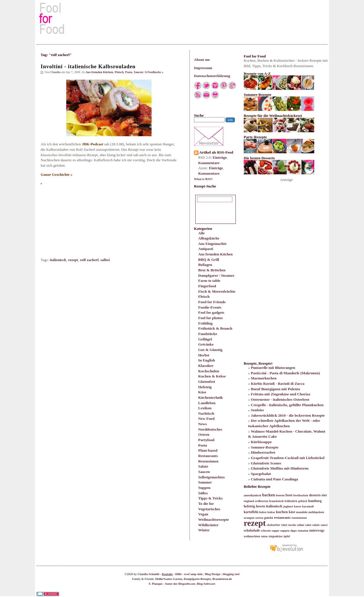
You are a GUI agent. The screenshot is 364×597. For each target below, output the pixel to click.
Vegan (203, 514)
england (249, 501)
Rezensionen (208, 461)
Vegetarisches (209, 509)
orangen (249, 518)
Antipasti (206, 249)
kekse (263, 512)
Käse (202, 392)
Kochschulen (209, 371)
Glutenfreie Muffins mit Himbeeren (280, 468)
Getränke (206, 344)
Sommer (205, 482)
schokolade (252, 530)
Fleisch (204, 297)
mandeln (302, 512)
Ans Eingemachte (212, 244)
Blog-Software (206, 584)
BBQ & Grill (209, 260)
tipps (294, 531)
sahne (301, 525)
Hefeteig (205, 387)
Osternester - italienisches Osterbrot (280, 399)
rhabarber (273, 525)
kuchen (282, 512)
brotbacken (301, 495)
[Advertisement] (182, 18)
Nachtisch (206, 413)
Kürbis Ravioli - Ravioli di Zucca (278, 384)
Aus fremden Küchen (215, 254)
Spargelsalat (261, 474)
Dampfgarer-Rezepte (197, 579)
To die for (206, 504)
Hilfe (178, 574)
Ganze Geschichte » (57, 174)
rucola (292, 525)
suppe (275, 531)
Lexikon (205, 408)
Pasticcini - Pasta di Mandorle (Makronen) (285, 373)
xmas (264, 536)
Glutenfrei (207, 382)
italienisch (58, 260)
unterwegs (317, 530)
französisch (276, 501)
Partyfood (206, 440)
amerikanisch (253, 495)
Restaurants (208, 456)
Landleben (207, 403)
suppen (285, 531)
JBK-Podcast (93, 144)
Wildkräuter (208, 525)
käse (292, 512)
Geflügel (205, 339)
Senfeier (258, 410)
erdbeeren (261, 501)
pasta (268, 518)
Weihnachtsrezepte (214, 519)
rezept (73, 260)
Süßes (203, 493)
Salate (203, 466)
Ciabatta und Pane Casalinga (274, 479)
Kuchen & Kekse (212, 376)
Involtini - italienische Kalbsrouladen (88, 66)
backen (269, 495)
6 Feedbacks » (154, 72)
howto (260, 506)
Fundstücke (208, 334)
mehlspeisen (316, 512)
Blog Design (212, 574)
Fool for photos (210, 318)
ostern (259, 518)
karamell (308, 506)
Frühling (205, 323)
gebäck (303, 501)
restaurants (282, 518)
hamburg (315, 501)
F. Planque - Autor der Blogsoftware (172, 584)
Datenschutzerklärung (212, 76)
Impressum (203, 68)
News (202, 424)
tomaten (303, 531)
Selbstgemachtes (211, 477)
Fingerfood (207, 286)
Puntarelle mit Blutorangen (273, 368)
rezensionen (299, 518)
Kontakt (167, 574)
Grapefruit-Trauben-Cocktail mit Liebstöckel (288, 458)
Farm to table (209, 281)
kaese (298, 506)
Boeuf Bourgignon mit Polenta (275, 389)
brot (289, 495)
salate (316, 525)
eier (324, 495)
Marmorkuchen (264, 378)
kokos (271, 512)
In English (207, 360)
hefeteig (249, 506)
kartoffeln (251, 512)
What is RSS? (203, 179)
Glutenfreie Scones (266, 463)
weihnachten (252, 536)
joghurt (288, 506)
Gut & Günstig (210, 350)
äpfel (287, 536)
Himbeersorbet (263, 452)
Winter (204, 530)
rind (284, 525)
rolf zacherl (89, 260)
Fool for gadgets (211, 312)
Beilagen (205, 265)
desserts (315, 495)
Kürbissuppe (261, 442)
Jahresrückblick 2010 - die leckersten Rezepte (288, 415)
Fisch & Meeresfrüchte (217, 291)
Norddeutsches (210, 429)
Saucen (204, 472)
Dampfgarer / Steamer (216, 275)
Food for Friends (212, 302)
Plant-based (208, 450)
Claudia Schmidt (149, 574)
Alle (201, 233)
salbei (105, 260)
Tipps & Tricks (210, 498)
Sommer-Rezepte (265, 447)
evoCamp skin (193, 574)
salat (308, 525)
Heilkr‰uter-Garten (169, 579)
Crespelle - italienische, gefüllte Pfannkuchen (287, 405)
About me (202, 60)
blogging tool (231, 574)
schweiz (266, 531)
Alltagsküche (209, 238)
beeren (280, 495)
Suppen (204, 488)
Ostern (204, 434)
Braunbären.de (222, 579)
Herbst (204, 355)
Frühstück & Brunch (215, 328)
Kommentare (209, 163)
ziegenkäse (276, 536)
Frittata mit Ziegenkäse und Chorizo (281, 394)
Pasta (203, 445)
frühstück (291, 501)
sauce (324, 525)
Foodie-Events (210, 307)
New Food (206, 419)
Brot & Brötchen (212, 270)
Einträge (220, 157)
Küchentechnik (211, 397)
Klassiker (206, 366)
